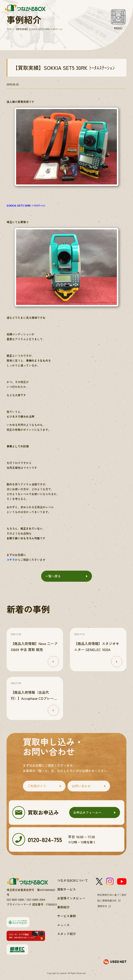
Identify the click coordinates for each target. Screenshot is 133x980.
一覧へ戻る (53, 576)
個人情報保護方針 (107, 900)
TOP (9, 29)
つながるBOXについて (73, 880)
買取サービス (66, 889)
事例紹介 (63, 907)
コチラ (11, 560)
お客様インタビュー (71, 898)
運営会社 (102, 906)
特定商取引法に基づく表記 (112, 895)
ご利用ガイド (37, 786)
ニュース (63, 925)
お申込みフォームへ (87, 812)
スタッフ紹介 (66, 934)
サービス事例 (66, 916)
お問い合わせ (81, 786)
